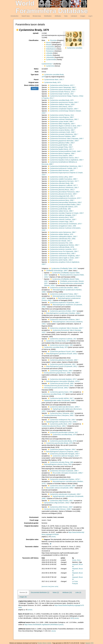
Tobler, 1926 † (63, 268)
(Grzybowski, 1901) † (61, 366)
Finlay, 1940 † (60, 147)
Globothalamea (50, 49)
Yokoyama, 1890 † (61, 413)
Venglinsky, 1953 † (61, 124)
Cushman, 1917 (62, 339)
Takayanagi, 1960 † (62, 87)
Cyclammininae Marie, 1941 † (53, 80)
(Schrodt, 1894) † (58, 386)
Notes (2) (56, 592)
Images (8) (23, 597)
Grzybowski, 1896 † (63, 360)
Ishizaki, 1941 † (60, 241)
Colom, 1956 (62, 226)
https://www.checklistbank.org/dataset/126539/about (42, 625)
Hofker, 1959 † (61, 143)
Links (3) (78, 592)
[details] (53, 537)
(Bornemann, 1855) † (64, 407)
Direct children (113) (31, 85)
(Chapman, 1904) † (61, 452)
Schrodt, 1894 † (61, 383)
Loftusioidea (49, 57)
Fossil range (34, 520)
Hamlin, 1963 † (60, 260)
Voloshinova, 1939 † (65, 202)
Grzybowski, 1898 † (63, 303)
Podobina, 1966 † (62, 136)
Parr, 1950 (60, 243)
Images (83, 16)
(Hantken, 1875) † (64, 479)
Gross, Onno (76, 560)
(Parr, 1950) (61, 239)
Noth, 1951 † (61, 196)
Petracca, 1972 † (61, 85)
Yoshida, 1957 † (63, 168)
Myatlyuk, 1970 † (62, 379)
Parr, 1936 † (62, 420)
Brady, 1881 (60, 183)
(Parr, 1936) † (61, 422)
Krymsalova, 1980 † (62, 90)
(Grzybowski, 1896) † (67, 473)
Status (36, 69)
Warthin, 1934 (60, 145)
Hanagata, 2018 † (62, 215)
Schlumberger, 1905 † (56, 271)
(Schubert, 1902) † (56, 503)
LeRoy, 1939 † (60, 177)
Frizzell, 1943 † (62, 351)
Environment (34, 517)
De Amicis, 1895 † (62, 194)
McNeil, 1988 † (61, 121)
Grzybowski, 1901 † (62, 364)
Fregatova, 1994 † (61, 153)
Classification (34, 40)
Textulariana (49, 51)
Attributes (58, 16)
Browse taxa (37, 16)
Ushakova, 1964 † (64, 320)
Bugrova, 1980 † (61, 117)
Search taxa (26, 16)
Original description (31, 526)
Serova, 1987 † (63, 128)
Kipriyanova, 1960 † (62, 232)
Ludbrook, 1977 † (63, 185)
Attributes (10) (67, 592)
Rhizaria (48, 45)
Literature (74, 16)
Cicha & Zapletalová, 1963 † (66, 160)
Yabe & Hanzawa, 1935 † (66, 139)
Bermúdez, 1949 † (63, 141)
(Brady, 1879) (61, 247)
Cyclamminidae (50, 60)
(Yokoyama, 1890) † (58, 415)
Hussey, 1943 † (63, 102)
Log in (90, 16)
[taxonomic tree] (46, 586)
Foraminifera (49, 47)
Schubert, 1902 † (61, 501)
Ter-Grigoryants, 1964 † (63, 251)
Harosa (47, 42)
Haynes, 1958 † (61, 104)
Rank (37, 72)
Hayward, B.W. (89, 643)
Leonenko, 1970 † (62, 249)
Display (35, 88)
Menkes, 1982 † (61, 130)
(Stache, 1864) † (61, 156)
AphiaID (36, 33)
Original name (33, 82)
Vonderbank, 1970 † (65, 224)
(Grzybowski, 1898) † (59, 400)
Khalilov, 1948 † (64, 205)
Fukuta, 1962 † (63, 294)
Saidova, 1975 (62, 207)
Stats (66, 16)
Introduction (15, 16)
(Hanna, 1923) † (60, 107)
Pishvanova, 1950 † (64, 192)
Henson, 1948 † (60, 371)
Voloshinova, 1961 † (63, 119)
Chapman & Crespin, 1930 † (66, 213)
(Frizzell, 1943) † (61, 354)
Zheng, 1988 (60, 462)
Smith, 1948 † (61, 132)
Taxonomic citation (32, 547)
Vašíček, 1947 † (61, 398)
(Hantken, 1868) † (63, 288)
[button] (17, 30)
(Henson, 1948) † (57, 373)
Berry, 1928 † (61, 217)
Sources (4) (23, 592)
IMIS (72, 618)
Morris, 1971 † (60, 149)
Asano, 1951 (60, 345)
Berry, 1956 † (61, 200)
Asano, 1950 (60, 392)
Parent (36, 80)
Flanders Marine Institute (44, 643)
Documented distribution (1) (40, 592)
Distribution (48, 16)
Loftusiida (48, 53)
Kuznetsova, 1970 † (64, 198)
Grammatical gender (31, 523)
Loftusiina (48, 55)
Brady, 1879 (51, 82)
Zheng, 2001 (57, 464)
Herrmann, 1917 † (63, 181)
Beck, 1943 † (60, 424)
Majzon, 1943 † (62, 236)
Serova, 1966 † (60, 211)
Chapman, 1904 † (63, 109)
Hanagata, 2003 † (64, 454)
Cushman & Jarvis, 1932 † (64, 126)
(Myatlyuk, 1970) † (62, 381)
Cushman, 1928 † (62, 219)
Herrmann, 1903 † (61, 170)
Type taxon (35, 75)
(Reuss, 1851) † (61, 190)
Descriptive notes (32, 539)
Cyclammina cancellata (75, 48)
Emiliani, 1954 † (62, 311)
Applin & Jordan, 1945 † (63, 258)
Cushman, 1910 (60, 94)
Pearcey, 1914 (61, 115)
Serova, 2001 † (63, 158)
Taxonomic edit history (30, 558)
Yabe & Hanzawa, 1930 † (65, 328)
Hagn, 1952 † (61, 222)
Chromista (52, 40)
